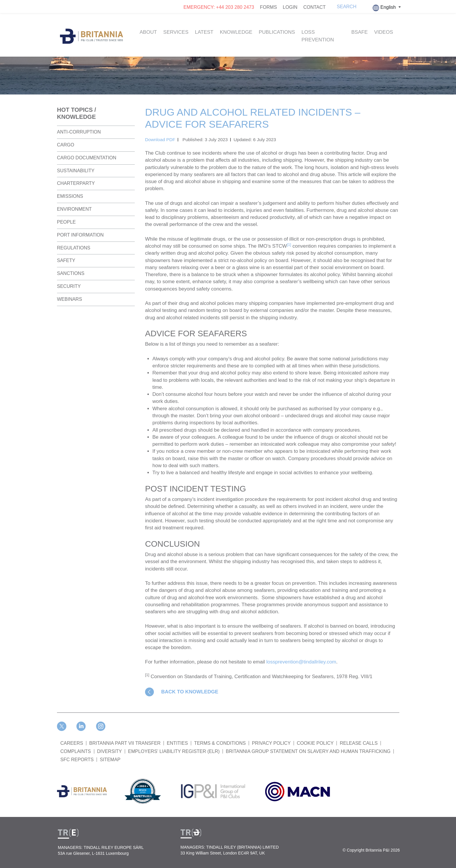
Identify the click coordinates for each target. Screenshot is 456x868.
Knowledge (236, 32)
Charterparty (76, 183)
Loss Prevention (318, 36)
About (148, 32)
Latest (204, 32)
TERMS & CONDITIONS (220, 743)
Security (69, 286)
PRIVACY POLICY (271, 743)
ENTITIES (177, 743)
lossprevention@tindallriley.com (301, 662)
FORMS (268, 7)
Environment (74, 209)
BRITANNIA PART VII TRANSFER (125, 743)
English (385, 8)
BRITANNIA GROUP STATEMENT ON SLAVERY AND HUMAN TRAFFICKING (308, 751)
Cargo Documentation (87, 158)
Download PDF (160, 140)
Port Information (80, 235)
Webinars (69, 299)
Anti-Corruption (79, 132)
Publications (277, 32)
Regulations (74, 248)
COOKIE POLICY (315, 743)
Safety (66, 260)
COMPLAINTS (76, 751)
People (66, 222)
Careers (72, 743)
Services (176, 32)
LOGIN (290, 7)
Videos (383, 32)
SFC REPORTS (77, 760)
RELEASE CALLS (359, 743)
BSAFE (360, 32)
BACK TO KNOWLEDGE (190, 692)
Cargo (66, 145)
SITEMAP (110, 760)
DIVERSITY (110, 751)
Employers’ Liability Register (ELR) (174, 751)
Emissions (70, 196)
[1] (289, 245)
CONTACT (314, 7)
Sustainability (76, 171)
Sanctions (71, 273)
